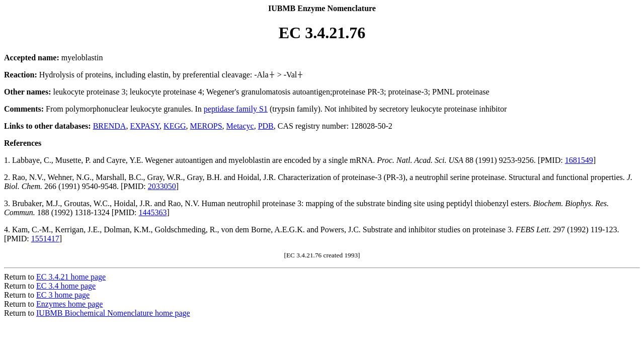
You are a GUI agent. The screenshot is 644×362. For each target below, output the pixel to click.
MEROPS (206, 126)
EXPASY (145, 126)
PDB (266, 126)
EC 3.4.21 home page (71, 277)
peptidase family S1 (236, 109)
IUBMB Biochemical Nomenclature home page (113, 313)
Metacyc (240, 126)
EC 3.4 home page (66, 286)
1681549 (579, 160)
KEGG (175, 126)
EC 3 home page (63, 295)
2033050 (162, 186)
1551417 (45, 239)
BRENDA (110, 126)
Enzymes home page (69, 304)
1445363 (153, 212)
